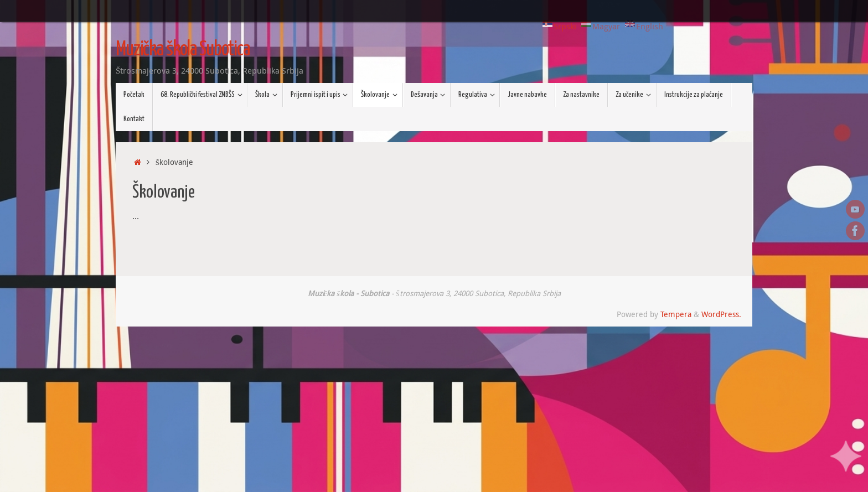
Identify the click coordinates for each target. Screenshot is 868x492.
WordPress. (721, 314)
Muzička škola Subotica (183, 50)
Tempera (676, 314)
